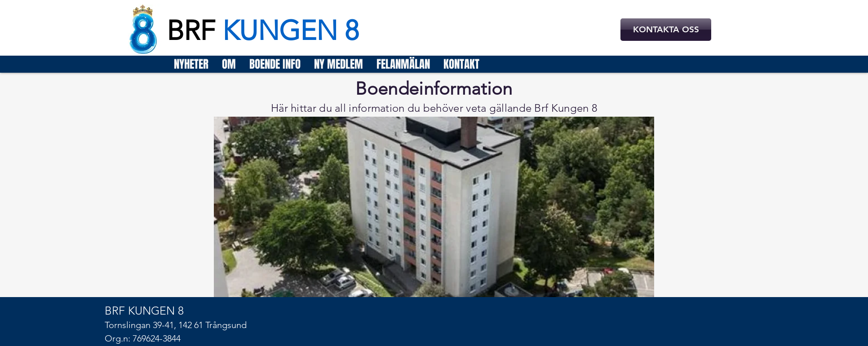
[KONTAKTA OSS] (666, 30)
